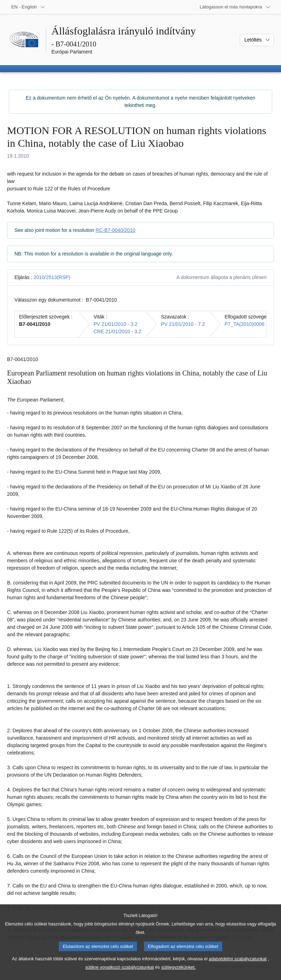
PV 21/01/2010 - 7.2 (183, 324)
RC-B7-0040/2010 (115, 230)
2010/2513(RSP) (52, 277)
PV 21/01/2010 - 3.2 (116, 324)
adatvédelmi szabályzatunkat (238, 968)
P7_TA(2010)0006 (245, 324)
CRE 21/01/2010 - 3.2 (117, 331)
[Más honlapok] (235, 7)
